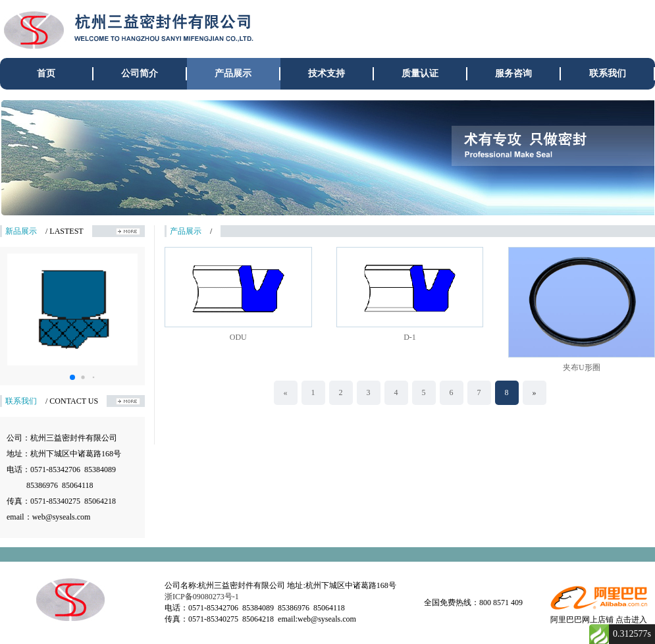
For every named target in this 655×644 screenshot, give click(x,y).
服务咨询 (513, 73)
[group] (327, 157)
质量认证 (420, 73)
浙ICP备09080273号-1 (202, 597)
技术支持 (327, 73)
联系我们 (608, 73)
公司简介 (140, 73)
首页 (46, 73)
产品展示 (233, 73)
